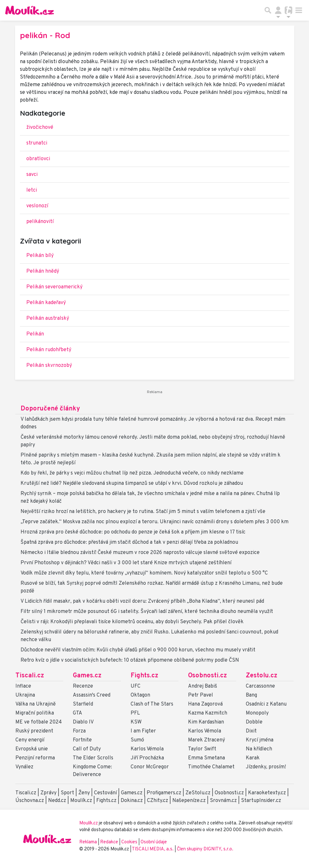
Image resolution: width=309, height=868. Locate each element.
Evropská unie (32, 749)
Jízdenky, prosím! (266, 767)
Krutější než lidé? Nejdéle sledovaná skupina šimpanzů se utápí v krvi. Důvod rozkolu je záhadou (132, 484)
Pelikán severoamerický (54, 287)
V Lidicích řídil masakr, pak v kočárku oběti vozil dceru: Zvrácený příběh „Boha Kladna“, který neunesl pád (142, 601)
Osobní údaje (154, 842)
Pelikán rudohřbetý (49, 350)
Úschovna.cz (30, 801)
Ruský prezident (34, 731)
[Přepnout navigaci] (278, 10)
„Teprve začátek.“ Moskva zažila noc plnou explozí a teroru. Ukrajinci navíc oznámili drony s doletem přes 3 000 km (154, 522)
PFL (135, 713)
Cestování (105, 793)
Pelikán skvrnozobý (49, 366)
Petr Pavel (201, 695)
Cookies (129, 842)
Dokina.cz (132, 801)
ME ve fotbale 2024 (39, 722)
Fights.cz (144, 676)
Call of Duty (87, 749)
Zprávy (48, 793)
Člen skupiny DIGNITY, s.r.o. (205, 849)
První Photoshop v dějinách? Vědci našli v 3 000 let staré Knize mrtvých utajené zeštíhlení (126, 563)
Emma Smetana (206, 758)
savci (32, 175)
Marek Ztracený (206, 740)
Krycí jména (260, 740)
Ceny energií (30, 740)
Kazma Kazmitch (208, 713)
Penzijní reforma (35, 758)
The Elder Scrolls (93, 758)
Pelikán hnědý (43, 271)
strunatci (37, 143)
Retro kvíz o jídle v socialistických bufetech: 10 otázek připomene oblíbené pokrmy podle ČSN (130, 660)
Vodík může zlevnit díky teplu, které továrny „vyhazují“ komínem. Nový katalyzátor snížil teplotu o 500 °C (144, 573)
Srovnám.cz (223, 801)
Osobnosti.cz (207, 676)
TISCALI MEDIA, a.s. (153, 849)
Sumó (137, 740)
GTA (77, 713)
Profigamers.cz (164, 793)
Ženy (84, 793)
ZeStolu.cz (198, 793)
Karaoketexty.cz (267, 793)
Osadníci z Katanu (266, 704)
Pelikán (35, 334)
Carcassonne (260, 686)
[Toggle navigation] (299, 10)
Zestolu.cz (262, 676)
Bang (251, 695)
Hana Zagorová (205, 704)
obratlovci (38, 159)
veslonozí (37, 206)
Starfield (83, 704)
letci (32, 190)
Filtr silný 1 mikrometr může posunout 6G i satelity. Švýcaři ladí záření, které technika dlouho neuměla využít (147, 612)
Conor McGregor (150, 767)
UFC (136, 686)
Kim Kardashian (206, 722)
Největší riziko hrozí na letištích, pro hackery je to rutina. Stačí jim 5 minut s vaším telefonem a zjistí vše (143, 512)
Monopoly (257, 713)
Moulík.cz (81, 801)
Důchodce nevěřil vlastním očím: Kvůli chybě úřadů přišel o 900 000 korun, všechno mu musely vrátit (138, 650)
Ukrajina (25, 695)
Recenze (83, 686)
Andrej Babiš (203, 686)
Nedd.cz (57, 801)
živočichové (40, 128)
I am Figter (143, 731)
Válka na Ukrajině (36, 704)
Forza (79, 731)
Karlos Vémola (147, 749)
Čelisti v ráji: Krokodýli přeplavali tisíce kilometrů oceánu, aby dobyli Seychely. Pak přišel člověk (132, 622)
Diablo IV (83, 722)
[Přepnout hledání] (268, 10)
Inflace (23, 686)
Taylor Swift (202, 749)
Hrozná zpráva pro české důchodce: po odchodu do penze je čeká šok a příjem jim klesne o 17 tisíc (133, 532)
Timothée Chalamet (211, 767)
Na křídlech (259, 749)
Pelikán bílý (40, 256)
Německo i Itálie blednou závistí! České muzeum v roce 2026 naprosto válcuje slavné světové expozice (140, 553)
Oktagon (140, 695)
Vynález (24, 767)
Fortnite (82, 740)
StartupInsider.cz (261, 801)
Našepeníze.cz (189, 801)
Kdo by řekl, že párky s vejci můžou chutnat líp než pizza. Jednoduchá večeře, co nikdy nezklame (132, 473)
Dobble (254, 722)
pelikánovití (40, 222)
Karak (253, 758)
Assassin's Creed (92, 695)
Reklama (88, 842)
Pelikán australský (48, 318)
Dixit (251, 731)
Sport (67, 793)
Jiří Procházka (147, 758)
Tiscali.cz (30, 676)
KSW (136, 722)
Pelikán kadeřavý (46, 303)
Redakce (109, 842)
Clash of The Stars (152, 704)
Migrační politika (35, 713)
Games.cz (87, 676)
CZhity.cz (158, 801)
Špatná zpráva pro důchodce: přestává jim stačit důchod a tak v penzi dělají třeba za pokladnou (129, 542)
